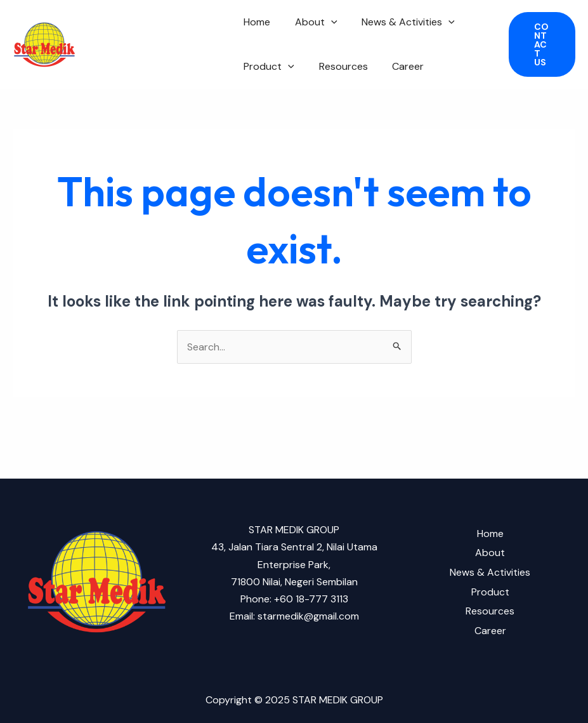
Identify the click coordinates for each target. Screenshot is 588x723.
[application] (325, 22)
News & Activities (398, 22)
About (310, 22)
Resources (337, 66)
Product (267, 67)
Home (255, 22)
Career (398, 66)
